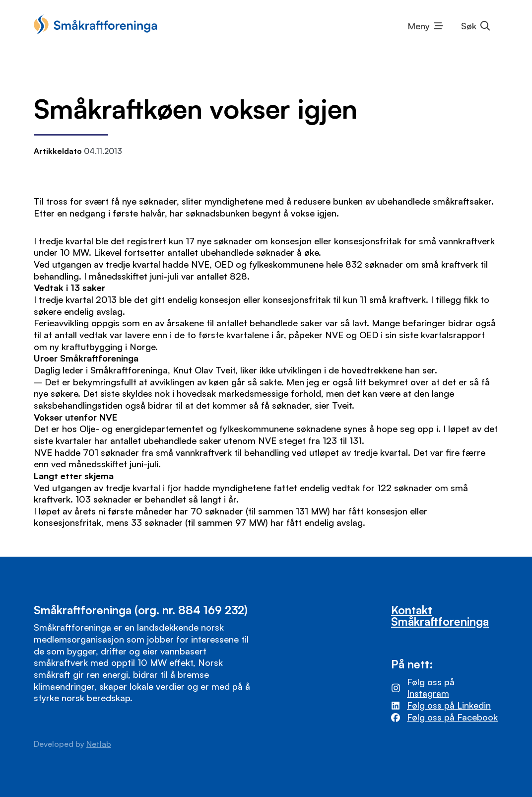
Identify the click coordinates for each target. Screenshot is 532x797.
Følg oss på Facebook (452, 717)
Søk (469, 26)
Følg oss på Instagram (431, 688)
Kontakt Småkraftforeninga (440, 616)
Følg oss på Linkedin (449, 705)
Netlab (99, 744)
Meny (419, 26)
